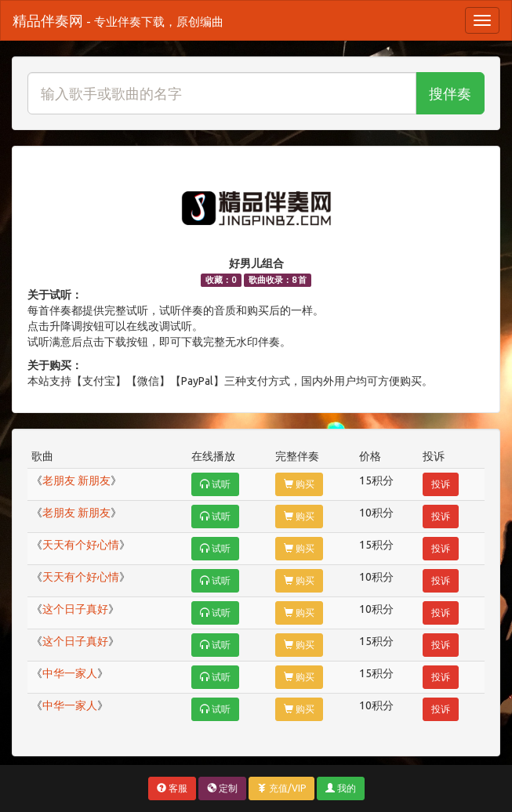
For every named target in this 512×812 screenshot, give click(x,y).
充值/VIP (281, 788)
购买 (299, 484)
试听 (215, 484)
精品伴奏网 (118, 20)
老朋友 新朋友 (76, 480)
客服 (172, 788)
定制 (222, 788)
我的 (341, 788)
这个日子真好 (75, 609)
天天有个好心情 (81, 545)
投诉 (441, 484)
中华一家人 (70, 673)
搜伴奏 (450, 93)
